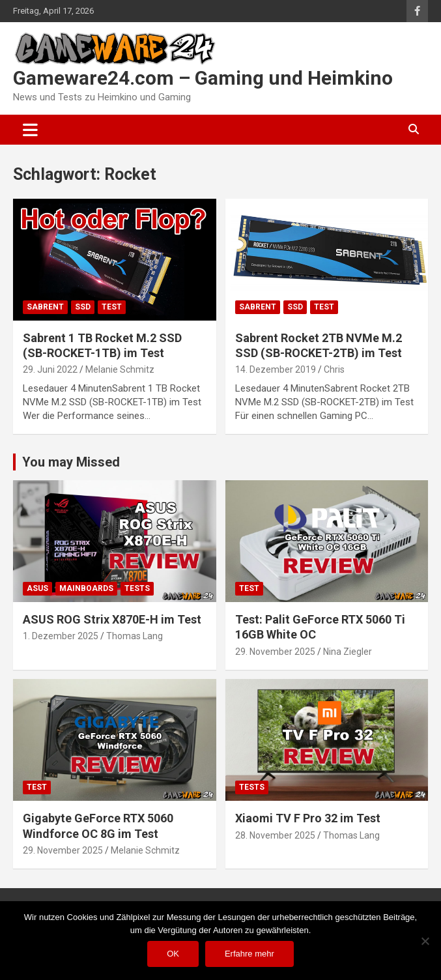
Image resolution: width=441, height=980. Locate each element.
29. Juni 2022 (50, 369)
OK (173, 954)
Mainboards (86, 588)
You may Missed (71, 462)
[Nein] (425, 941)
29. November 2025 (275, 652)
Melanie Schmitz (120, 369)
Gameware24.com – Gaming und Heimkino (203, 78)
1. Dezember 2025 (61, 636)
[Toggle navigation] (30, 130)
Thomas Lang (135, 636)
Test (112, 307)
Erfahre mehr (249, 954)
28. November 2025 (275, 835)
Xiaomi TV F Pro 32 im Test (308, 818)
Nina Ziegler (348, 652)
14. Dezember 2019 (276, 369)
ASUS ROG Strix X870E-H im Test (112, 619)
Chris (334, 369)
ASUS (37, 588)
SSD (83, 307)
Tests (137, 588)
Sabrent (45, 307)
